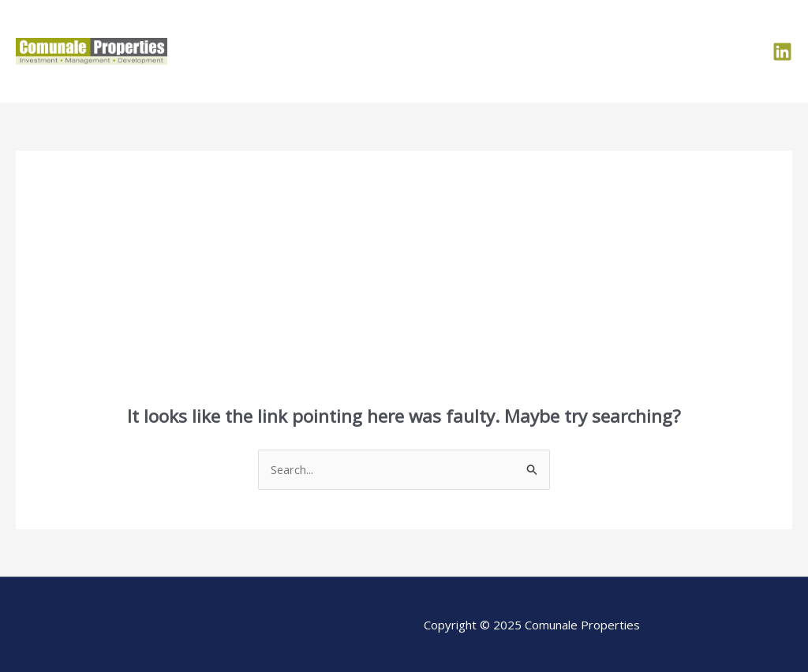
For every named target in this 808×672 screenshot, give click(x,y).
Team (645, 51)
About (519, 51)
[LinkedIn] (782, 52)
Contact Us (715, 51)
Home (462, 51)
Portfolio (582, 51)
